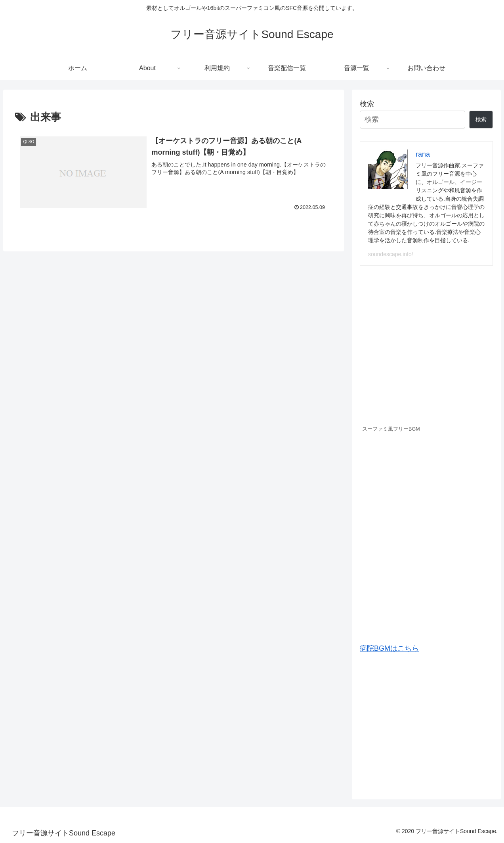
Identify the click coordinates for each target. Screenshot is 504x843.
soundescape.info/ (391, 254)
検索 (367, 104)
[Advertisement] (426, 723)
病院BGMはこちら (389, 648)
